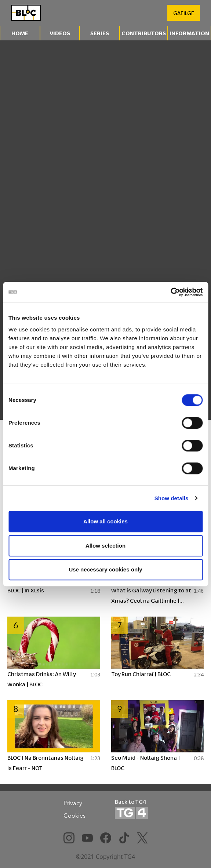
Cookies (74, 816)
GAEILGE (184, 13)
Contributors (144, 33)
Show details (172, 498)
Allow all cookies (105, 521)
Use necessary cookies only (105, 569)
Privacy (73, 803)
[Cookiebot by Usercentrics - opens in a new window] (170, 292)
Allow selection (105, 546)
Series (100, 33)
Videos (60, 33)
